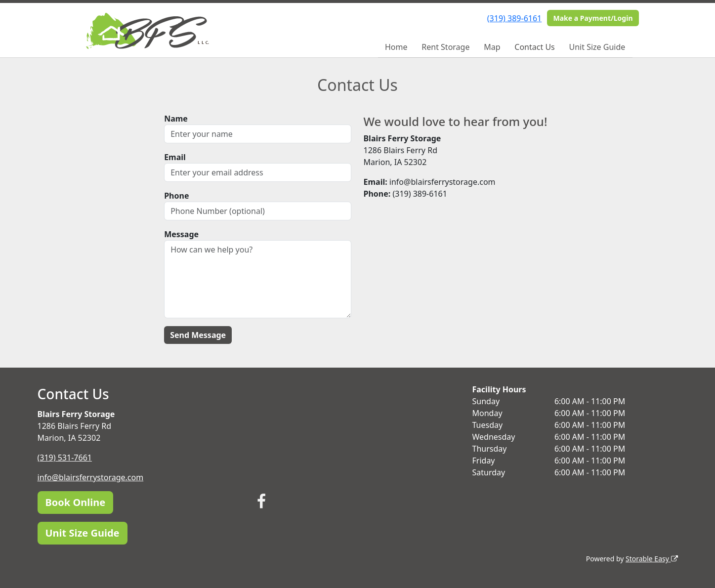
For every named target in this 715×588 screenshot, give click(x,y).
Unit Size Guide (597, 47)
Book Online (76, 502)
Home (396, 47)
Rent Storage (445, 47)
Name (176, 119)
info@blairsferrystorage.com (91, 477)
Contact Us (534, 47)
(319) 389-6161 (514, 18)
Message (181, 234)
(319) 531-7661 (65, 458)
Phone (176, 196)
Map (492, 47)
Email (175, 157)
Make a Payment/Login (593, 18)
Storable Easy (652, 559)
